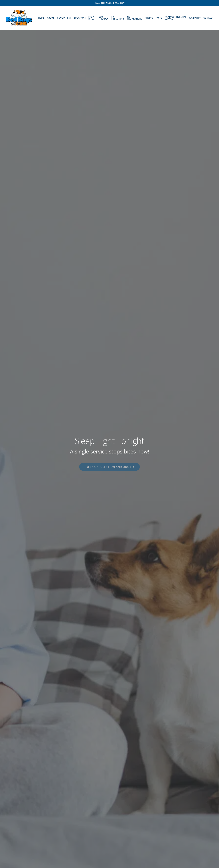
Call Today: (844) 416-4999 (109, 3)
